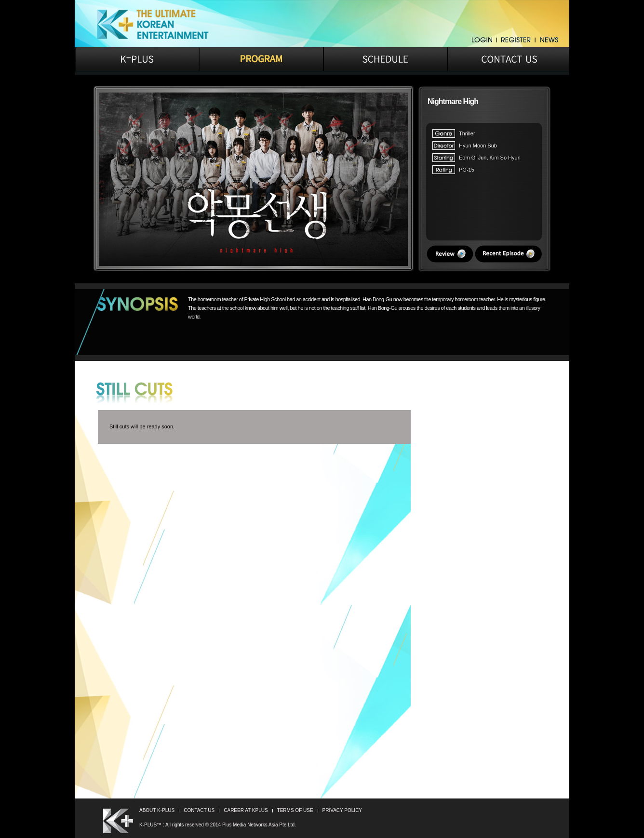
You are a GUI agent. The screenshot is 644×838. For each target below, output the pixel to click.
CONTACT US (199, 810)
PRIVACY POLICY (342, 810)
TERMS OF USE (295, 810)
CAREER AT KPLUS (246, 810)
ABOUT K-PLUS (157, 810)
